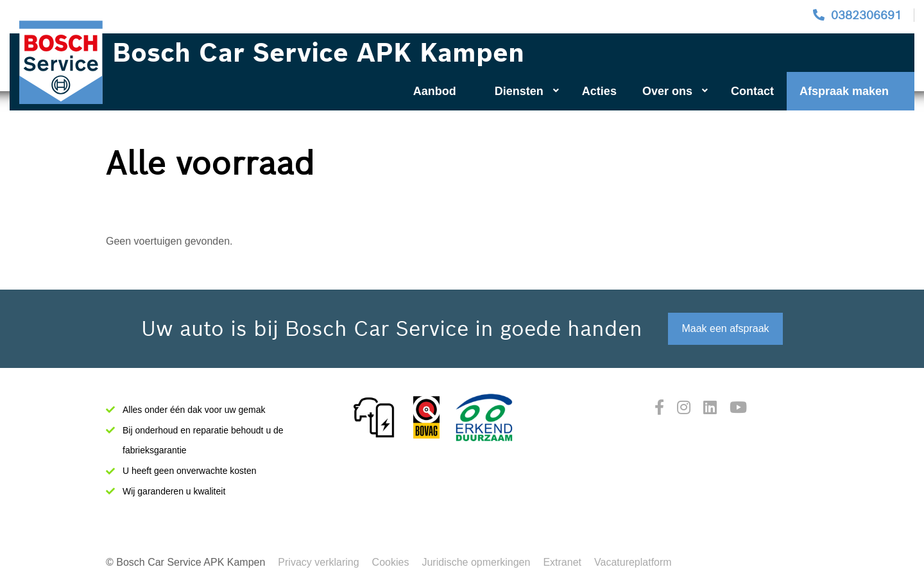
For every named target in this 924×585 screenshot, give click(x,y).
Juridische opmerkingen (476, 562)
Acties (599, 91)
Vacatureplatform (633, 562)
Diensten (527, 91)
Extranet (562, 562)
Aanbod (435, 91)
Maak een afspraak (725, 328)
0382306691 (866, 15)
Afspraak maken (844, 91)
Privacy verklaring (318, 562)
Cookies (391, 562)
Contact (752, 91)
